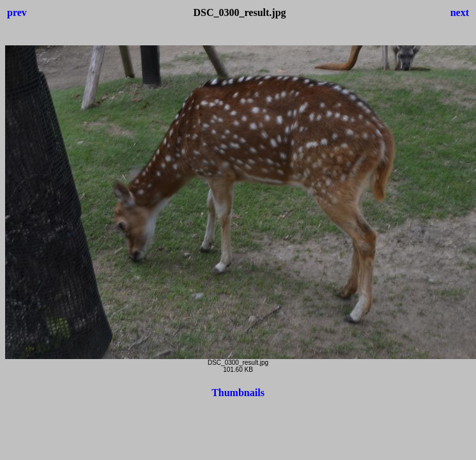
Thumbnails (238, 393)
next (460, 12)
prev (17, 12)
